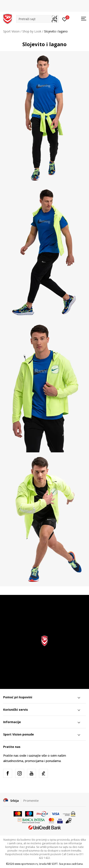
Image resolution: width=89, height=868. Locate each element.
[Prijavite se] (65, 19)
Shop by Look (32, 31)
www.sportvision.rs (26, 864)
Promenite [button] (31, 800)
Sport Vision (11, 31)
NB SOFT (52, 864)
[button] (37, 19)
